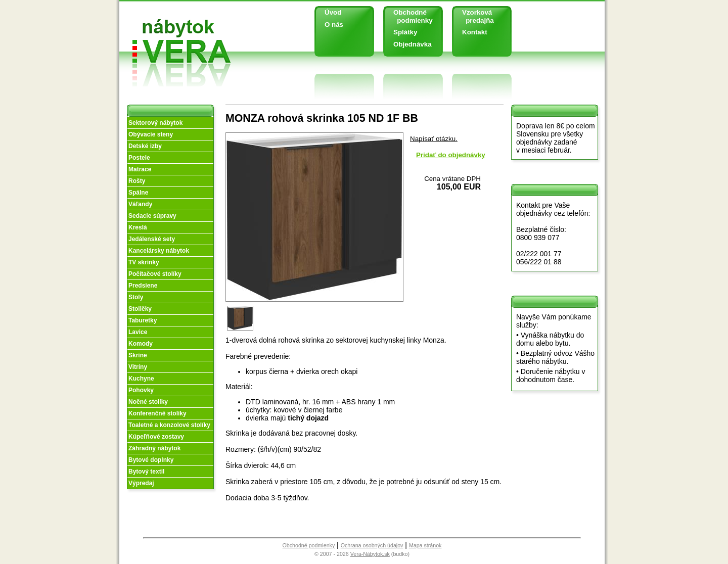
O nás (334, 25)
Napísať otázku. (434, 139)
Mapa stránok (425, 545)
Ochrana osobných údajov (372, 545)
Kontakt (475, 32)
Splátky (405, 32)
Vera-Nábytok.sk (370, 554)
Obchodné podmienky (409, 16)
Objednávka (413, 44)
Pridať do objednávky (451, 155)
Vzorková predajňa (474, 16)
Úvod (333, 12)
